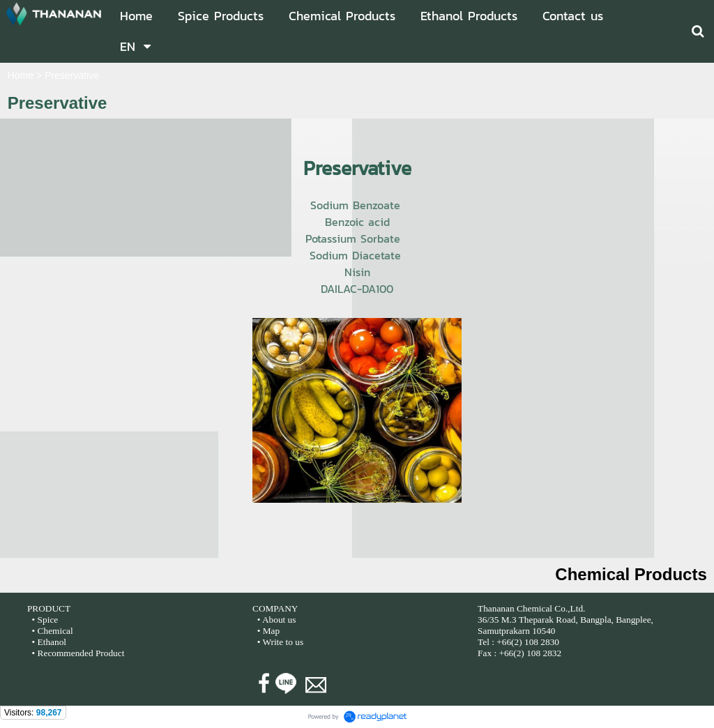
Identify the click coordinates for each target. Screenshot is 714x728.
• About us (277, 620)
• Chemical (53, 631)
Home (21, 75)
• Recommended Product (77, 653)
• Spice (44, 620)
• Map (267, 631)
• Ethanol (48, 642)
